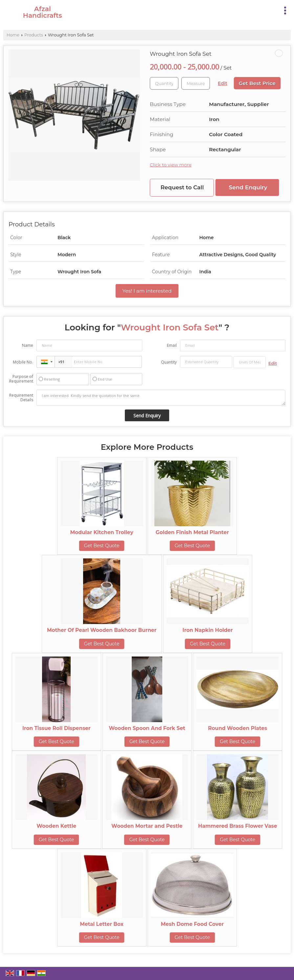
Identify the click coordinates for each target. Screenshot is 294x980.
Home (13, 35)
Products (34, 35)
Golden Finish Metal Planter (192, 532)
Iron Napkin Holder (208, 630)
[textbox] (196, 83)
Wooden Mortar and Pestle (147, 826)
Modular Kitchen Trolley (102, 532)
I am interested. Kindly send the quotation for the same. (161, 398)
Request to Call (182, 187)
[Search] (272, 9)
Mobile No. (23, 362)
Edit (223, 83)
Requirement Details (21, 398)
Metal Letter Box (102, 924)
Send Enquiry (248, 187)
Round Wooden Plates (237, 728)
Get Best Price (257, 83)
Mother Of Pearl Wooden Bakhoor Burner (102, 630)
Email (172, 345)
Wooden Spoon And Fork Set (147, 728)
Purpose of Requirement (21, 379)
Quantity (169, 362)
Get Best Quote (102, 546)
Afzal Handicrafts (43, 12)
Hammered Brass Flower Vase (237, 826)
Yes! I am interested (147, 291)
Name (28, 345)
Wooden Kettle (56, 826)
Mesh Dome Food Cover (192, 924)
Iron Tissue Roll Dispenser (57, 728)
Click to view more (171, 165)
